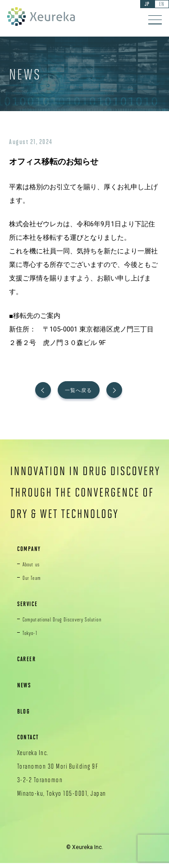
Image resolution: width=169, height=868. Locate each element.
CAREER (29, 663)
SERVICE (30, 608)
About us (34, 568)
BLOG (25, 715)
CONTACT (31, 741)
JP (141, 5)
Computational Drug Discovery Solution (74, 624)
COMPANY (32, 553)
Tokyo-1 (33, 637)
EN (160, 5)
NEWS (26, 689)
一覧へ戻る (84, 392)
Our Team (34, 582)
